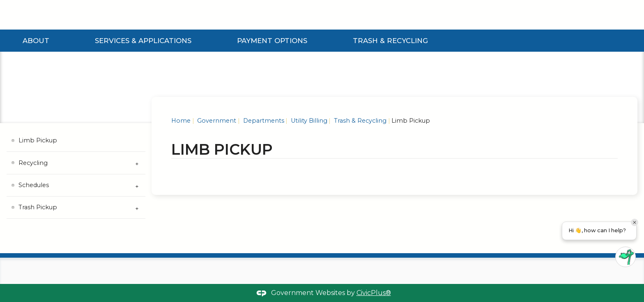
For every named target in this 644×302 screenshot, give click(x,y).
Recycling (33, 163)
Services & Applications (143, 41)
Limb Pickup (38, 140)
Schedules (34, 185)
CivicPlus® (374, 293)
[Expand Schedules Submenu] (137, 185)
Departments (263, 121)
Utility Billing (308, 121)
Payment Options (272, 41)
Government (216, 121)
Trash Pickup (38, 207)
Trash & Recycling (390, 41)
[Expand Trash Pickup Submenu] (137, 208)
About (36, 41)
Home (181, 121)
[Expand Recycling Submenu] (137, 163)
